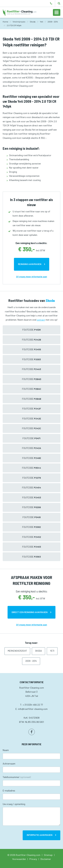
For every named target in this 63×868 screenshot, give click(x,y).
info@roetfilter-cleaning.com (33, 709)
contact (41, 320)
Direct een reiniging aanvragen (30, 612)
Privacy (33, 859)
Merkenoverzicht (17, 651)
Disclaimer (46, 859)
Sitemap (48, 855)
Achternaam (9, 764)
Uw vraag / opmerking (14, 804)
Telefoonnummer (17, 777)
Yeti (52, 651)
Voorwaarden (19, 859)
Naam (6, 750)
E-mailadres (9, 791)
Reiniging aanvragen (30, 264)
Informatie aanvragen (40, 835)
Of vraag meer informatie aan (32, 276)
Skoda (38, 651)
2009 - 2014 (31, 661)
